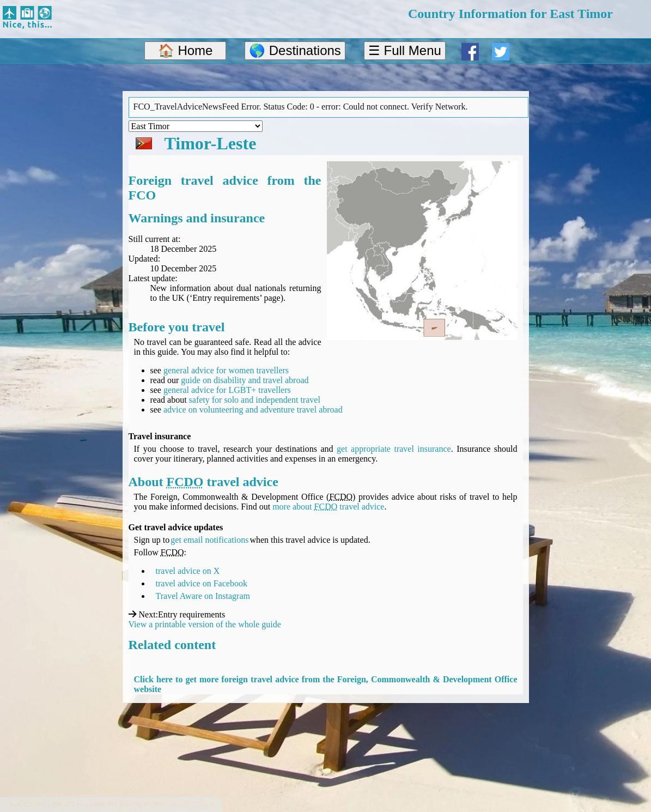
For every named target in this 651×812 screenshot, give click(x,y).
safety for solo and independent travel (255, 400)
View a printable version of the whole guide (205, 624)
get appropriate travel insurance (394, 449)
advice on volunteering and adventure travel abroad (253, 410)
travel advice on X (188, 571)
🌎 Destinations (295, 50)
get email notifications (209, 540)
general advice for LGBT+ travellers (227, 390)
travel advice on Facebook (202, 583)
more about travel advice (328, 507)
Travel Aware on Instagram (203, 596)
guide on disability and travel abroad (245, 380)
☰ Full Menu (405, 50)
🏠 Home (185, 50)
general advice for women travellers (226, 370)
